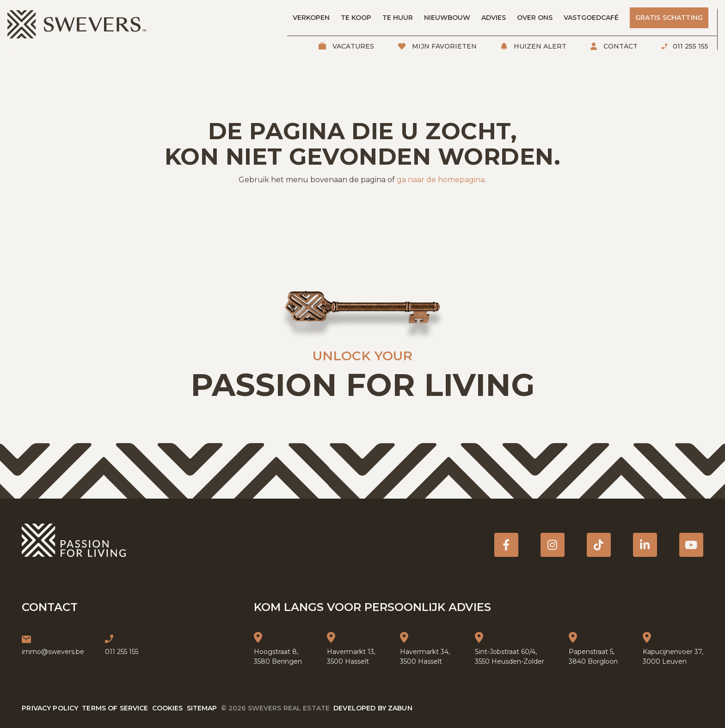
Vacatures (352, 46)
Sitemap (202, 708)
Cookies (168, 708)
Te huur (398, 18)
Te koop (356, 18)
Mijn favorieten (443, 46)
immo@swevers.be (53, 652)
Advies (494, 18)
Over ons (535, 18)
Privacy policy (50, 708)
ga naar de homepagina (441, 180)
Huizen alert (539, 46)
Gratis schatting (669, 18)
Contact (620, 46)
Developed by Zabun (373, 708)
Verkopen (311, 18)
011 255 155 (690, 46)
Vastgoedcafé (591, 18)
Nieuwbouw (447, 18)
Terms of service (115, 708)
